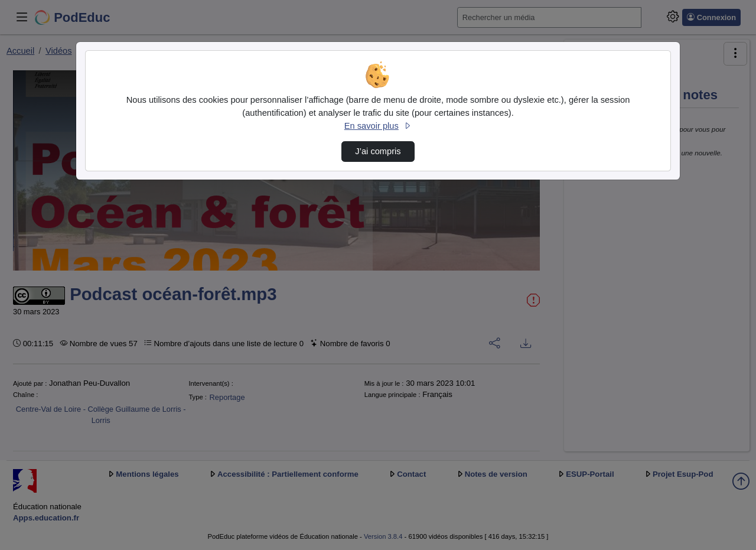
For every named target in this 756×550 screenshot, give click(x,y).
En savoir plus (378, 126)
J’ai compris (378, 151)
